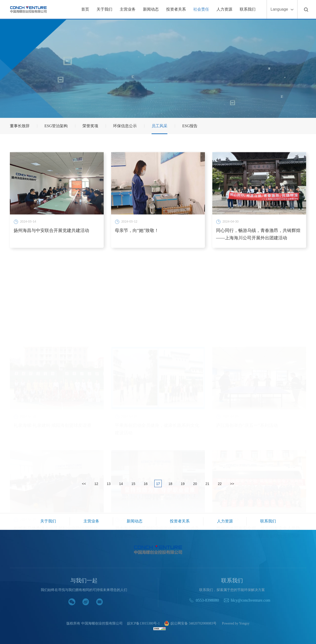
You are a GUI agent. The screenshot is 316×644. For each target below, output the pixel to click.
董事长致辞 (20, 126)
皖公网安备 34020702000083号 (190, 624)
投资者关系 (176, 9)
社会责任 (201, 9)
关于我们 (104, 9)
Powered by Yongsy (236, 624)
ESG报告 (190, 126)
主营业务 (128, 9)
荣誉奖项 (90, 126)
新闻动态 (151, 9)
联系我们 (248, 9)
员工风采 (159, 126)
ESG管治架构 (56, 126)
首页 (85, 9)
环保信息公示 (125, 126)
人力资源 (224, 9)
